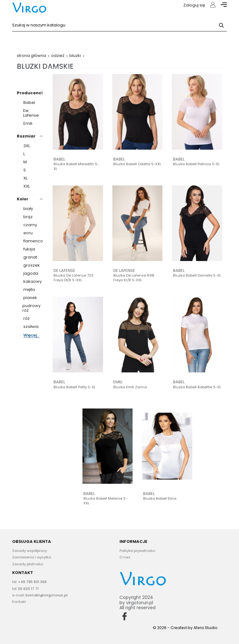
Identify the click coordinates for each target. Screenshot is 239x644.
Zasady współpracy (30, 551)
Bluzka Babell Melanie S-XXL (105, 501)
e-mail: (40, 595)
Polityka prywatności (137, 551)
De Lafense (64, 271)
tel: (29, 582)
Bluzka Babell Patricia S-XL (196, 164)
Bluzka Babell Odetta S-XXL (137, 164)
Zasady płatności (28, 564)
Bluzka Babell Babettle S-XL (197, 387)
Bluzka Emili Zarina (130, 387)
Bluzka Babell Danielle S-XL (197, 275)
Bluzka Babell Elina (160, 499)
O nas (125, 557)
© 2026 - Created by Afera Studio (185, 628)
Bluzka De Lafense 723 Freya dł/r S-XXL (73, 278)
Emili (118, 382)
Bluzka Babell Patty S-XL (75, 387)
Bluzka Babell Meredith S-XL (76, 166)
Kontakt (19, 602)
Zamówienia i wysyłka (32, 557)
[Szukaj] (119, 25)
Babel (59, 159)
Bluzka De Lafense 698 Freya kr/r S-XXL (134, 278)
